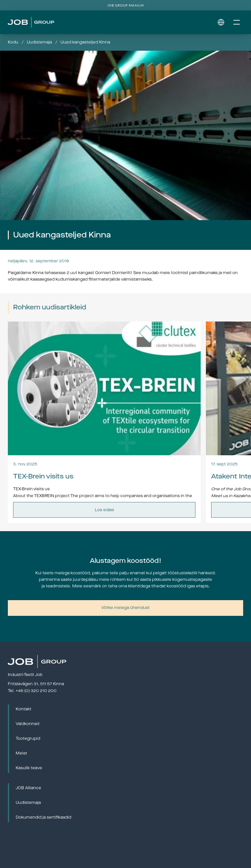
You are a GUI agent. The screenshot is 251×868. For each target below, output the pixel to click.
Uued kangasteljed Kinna (85, 42)
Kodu (13, 42)
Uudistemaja (39, 42)
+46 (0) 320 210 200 (36, 691)
